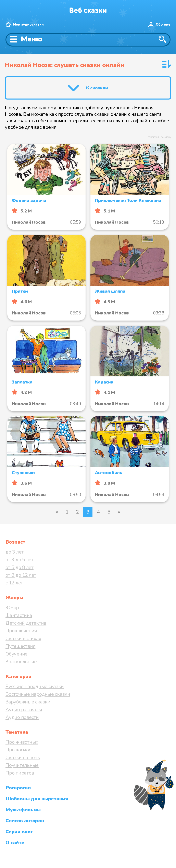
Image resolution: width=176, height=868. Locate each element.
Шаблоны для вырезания (37, 799)
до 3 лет (15, 552)
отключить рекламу (159, 137)
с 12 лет (14, 583)
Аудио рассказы (24, 710)
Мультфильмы (23, 810)
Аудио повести (22, 717)
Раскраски (18, 788)
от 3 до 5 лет (20, 560)
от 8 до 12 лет (21, 575)
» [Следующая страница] (119, 512)
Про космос (18, 750)
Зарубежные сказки (28, 702)
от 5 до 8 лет (20, 567)
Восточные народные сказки (38, 694)
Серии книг (19, 832)
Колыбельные (21, 662)
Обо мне (163, 24)
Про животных (22, 742)
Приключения (21, 631)
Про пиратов (20, 773)
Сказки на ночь (23, 757)
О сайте (15, 843)
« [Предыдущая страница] (57, 512)
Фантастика (19, 615)
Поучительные (22, 765)
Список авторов (25, 821)
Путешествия (20, 646)
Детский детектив (26, 623)
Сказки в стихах (23, 638)
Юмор (12, 608)
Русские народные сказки (35, 686)
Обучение (16, 654)
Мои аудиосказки (28, 24)
